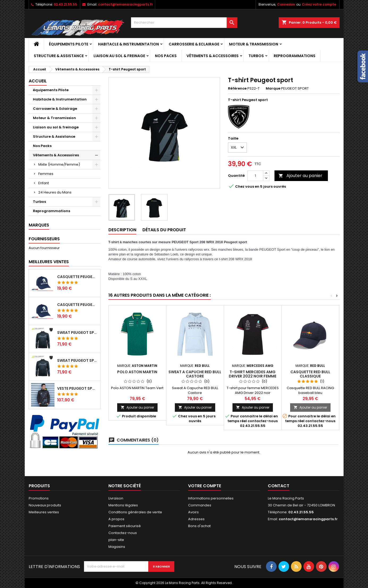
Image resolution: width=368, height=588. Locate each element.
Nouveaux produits (45, 505)
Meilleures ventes (44, 512)
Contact (279, 486)
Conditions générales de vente (135, 512)
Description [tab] (122, 230)
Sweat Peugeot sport (78, 333)
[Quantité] (255, 176)
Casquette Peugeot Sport (78, 277)
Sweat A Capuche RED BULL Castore (195, 374)
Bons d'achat (199, 526)
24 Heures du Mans (55, 192)
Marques (39, 225)
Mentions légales (123, 505)
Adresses (196, 519)
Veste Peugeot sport (78, 388)
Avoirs (193, 512)
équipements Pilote (69, 44)
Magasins (117, 547)
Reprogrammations (295, 56)
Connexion (286, 4)
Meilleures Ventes (49, 262)
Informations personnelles (211, 498)
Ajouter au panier (300, 176)
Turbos (256, 56)
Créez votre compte (319, 4)
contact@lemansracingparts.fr (125, 4)
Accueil (38, 81)
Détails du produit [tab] (164, 230)
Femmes (46, 174)
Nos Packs (166, 56)
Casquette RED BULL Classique (310, 374)
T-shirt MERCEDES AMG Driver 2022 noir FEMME (253, 374)
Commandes (200, 505)
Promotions (39, 498)
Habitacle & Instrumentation (128, 44)
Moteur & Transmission (254, 44)
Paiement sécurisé (125, 526)
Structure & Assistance (59, 56)
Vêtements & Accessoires (213, 56)
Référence (237, 89)
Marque (273, 89)
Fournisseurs (44, 239)
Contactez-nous (123, 533)
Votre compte (205, 486)
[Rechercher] (184, 23)
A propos (116, 519)
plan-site (116, 540)
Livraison (116, 498)
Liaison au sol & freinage (119, 56)
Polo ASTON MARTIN (137, 372)
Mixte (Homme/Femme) (59, 164)
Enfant (44, 183)
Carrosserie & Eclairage (194, 44)
